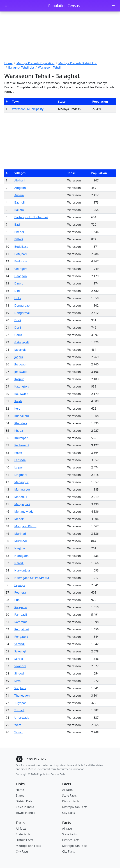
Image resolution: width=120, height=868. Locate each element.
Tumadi (19, 710)
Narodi (19, 563)
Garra (18, 335)
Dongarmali (22, 313)
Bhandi (19, 232)
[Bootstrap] (31, 759)
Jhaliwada (21, 372)
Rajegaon (21, 607)
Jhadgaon (21, 364)
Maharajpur (22, 489)
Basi (17, 225)
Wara (18, 725)
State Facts (69, 795)
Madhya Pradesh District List (78, 63)
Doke (18, 298)
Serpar (19, 659)
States (20, 795)
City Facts (69, 813)
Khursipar (21, 438)
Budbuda (21, 261)
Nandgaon (21, 556)
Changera (21, 269)
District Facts (71, 801)
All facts (67, 790)
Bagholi (19, 202)
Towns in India (26, 813)
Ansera (19, 195)
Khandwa (21, 423)
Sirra (18, 681)
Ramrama (21, 622)
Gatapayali (22, 342)
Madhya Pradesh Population (35, 63)
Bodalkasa (21, 247)
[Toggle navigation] (114, 6)
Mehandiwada (24, 512)
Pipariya (20, 585)
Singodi (19, 673)
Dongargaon (23, 305)
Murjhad (20, 534)
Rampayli (21, 615)
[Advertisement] (60, 37)
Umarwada (22, 718)
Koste (18, 453)
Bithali (19, 239)
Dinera (19, 283)
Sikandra (20, 666)
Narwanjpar (22, 570)
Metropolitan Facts (75, 807)
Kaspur (19, 379)
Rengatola (21, 637)
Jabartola (20, 350)
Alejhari (19, 180)
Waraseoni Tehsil (49, 67)
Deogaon (21, 276)
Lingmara (21, 475)
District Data (24, 801)
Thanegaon (22, 696)
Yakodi (19, 732)
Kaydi (18, 401)
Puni (17, 600)
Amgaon (20, 188)
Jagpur (19, 357)
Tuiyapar (20, 703)
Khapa (19, 431)
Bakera (19, 210)
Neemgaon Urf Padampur (32, 578)
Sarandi (19, 644)
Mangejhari (22, 504)
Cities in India (25, 807)
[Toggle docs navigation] (6, 6)
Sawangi (20, 651)
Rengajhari (22, 629)
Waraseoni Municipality (28, 109)
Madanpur (21, 482)
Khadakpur (22, 416)
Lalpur (19, 467)
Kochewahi (22, 445)
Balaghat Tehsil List (21, 67)
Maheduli (21, 497)
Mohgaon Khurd (25, 526)
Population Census (64, 6)
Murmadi (21, 541)
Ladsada (20, 460)
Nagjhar (20, 548)
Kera (17, 409)
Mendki (19, 519)
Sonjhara (20, 688)
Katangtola (22, 386)
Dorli (18, 320)
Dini (17, 291)
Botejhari (21, 254)
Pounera (20, 592)
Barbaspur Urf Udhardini (31, 217)
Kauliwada (21, 394)
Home (8, 63)
